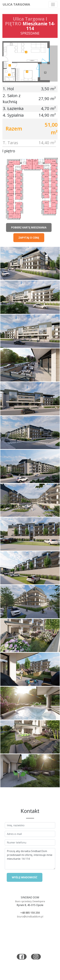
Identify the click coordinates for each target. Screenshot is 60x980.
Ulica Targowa (16, 4)
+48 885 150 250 (30, 913)
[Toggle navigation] (53, 4)
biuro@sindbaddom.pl (30, 917)
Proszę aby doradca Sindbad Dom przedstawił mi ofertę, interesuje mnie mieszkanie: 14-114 (30, 859)
